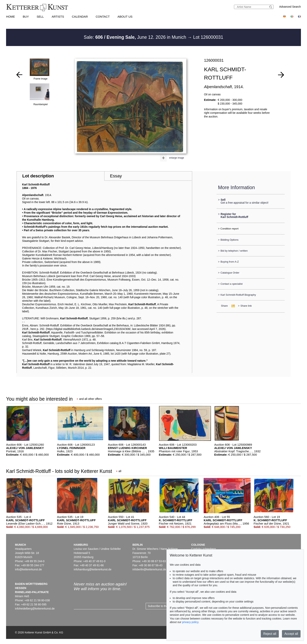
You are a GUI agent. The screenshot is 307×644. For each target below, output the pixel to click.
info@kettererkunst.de (28, 569)
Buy (26, 17)
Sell (40, 17)
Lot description (38, 176)
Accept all (291, 634)
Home (10, 17)
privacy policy (190, 622)
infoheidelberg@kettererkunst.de (35, 609)
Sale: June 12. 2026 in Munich (136, 37)
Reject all (270, 634)
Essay (116, 176)
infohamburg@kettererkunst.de (93, 569)
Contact (103, 17)
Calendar (80, 17)
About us (125, 17)
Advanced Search (290, 7)
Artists (58, 17)
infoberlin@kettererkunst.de (149, 569)
